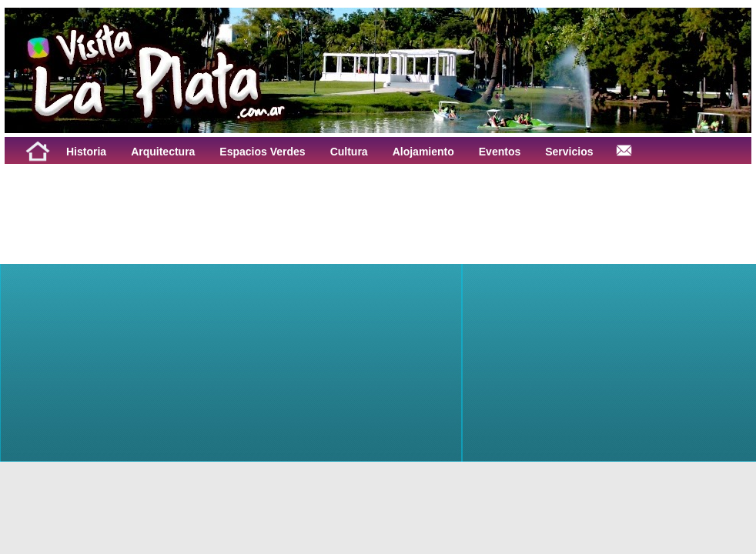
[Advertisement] (196, 199)
